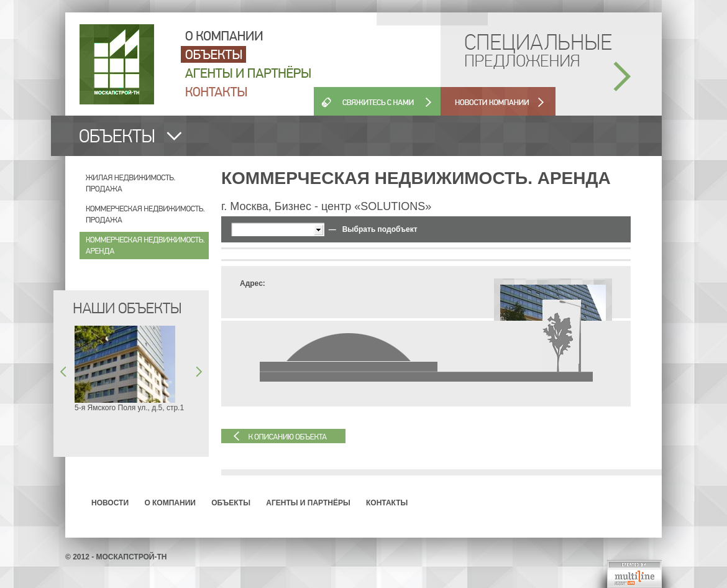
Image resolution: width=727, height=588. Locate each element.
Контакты (387, 503)
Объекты (231, 503)
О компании (170, 503)
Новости (110, 503)
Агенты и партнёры (308, 503)
